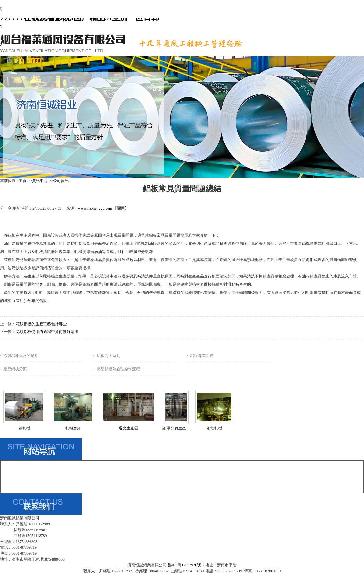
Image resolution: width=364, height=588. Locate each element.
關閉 (121, 208)
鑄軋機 (25, 428)
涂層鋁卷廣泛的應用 (21, 356)
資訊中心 (40, 181)
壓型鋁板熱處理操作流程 (118, 369)
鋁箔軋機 (214, 428)
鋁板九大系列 (108, 356)
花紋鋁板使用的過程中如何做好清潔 (47, 332)
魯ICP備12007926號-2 (186, 565)
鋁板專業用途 (202, 356)
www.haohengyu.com (95, 208)
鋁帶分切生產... (176, 428)
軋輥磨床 (73, 428)
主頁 (23, 181)
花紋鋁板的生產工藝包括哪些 (41, 324)
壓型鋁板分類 (15, 369)
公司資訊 (61, 181)
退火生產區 (128, 428)
